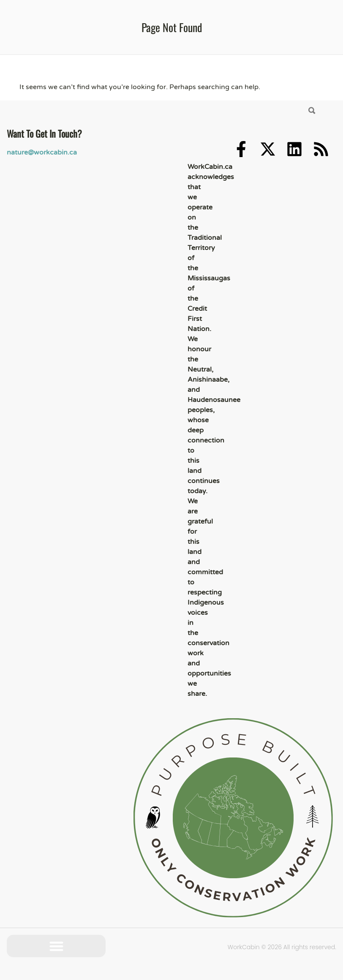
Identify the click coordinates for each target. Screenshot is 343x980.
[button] (56, 946)
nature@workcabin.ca (42, 152)
